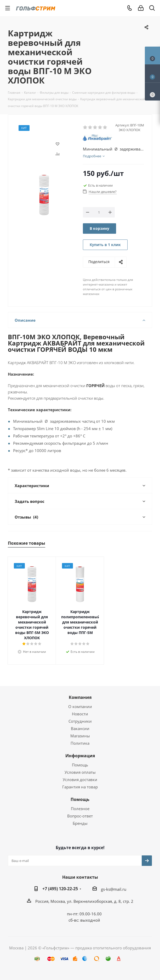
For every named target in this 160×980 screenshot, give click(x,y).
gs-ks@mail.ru (114, 889)
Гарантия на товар (80, 787)
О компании (80, 706)
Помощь (80, 765)
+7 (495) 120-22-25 (60, 889)
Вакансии (80, 728)
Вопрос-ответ (80, 816)
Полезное (80, 809)
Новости (80, 714)
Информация (80, 756)
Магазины (80, 736)
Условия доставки (80, 779)
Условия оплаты (80, 772)
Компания (80, 697)
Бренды (80, 823)
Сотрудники (80, 721)
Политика (80, 743)
